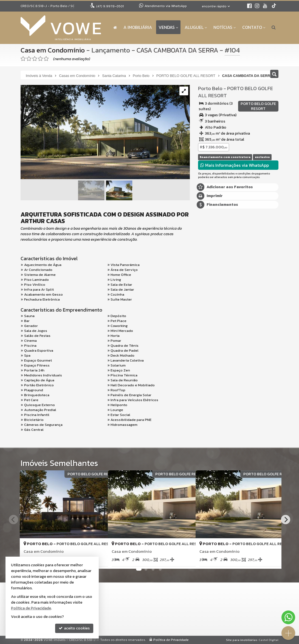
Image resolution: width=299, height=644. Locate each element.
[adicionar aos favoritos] (185, 560)
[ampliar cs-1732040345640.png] (105, 132)
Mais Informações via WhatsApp (235, 165)
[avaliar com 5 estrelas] (46, 59)
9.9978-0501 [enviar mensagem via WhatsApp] (110, 6)
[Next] (286, 520)
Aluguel (196, 27)
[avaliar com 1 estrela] (23, 59)
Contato (254, 27)
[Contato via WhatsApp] (288, 617)
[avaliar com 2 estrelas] (29, 59)
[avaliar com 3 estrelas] (35, 59)
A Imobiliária (138, 27)
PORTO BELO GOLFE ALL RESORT (235, 92)
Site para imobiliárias (242, 640)
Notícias (225, 27)
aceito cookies (74, 628)
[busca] (274, 27)
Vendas (168, 27)
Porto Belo (210, 88)
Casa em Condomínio (53, 50)
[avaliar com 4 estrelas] (40, 59)
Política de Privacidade (171, 640)
